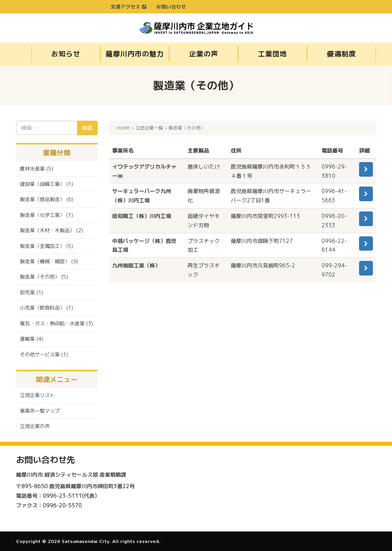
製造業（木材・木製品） (47, 230)
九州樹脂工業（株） (136, 265)
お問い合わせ (171, 7)
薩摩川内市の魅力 (135, 54)
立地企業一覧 (149, 128)
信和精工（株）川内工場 (142, 216)
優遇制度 (341, 54)
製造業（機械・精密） (45, 261)
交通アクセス (128, 7)
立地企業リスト (37, 395)
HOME (123, 128)
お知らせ (66, 54)
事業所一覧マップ (40, 411)
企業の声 (204, 54)
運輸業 (27, 339)
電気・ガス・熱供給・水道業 (52, 323)
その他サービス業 (40, 354)
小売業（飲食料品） (42, 308)
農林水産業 (32, 169)
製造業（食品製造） (42, 199)
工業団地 (273, 54)
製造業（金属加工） (42, 246)
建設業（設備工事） (42, 184)
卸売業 (27, 292)
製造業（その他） (40, 277)
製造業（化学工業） (42, 215)
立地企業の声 (35, 426)
